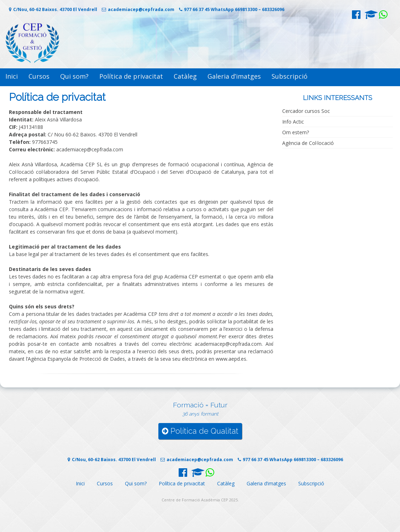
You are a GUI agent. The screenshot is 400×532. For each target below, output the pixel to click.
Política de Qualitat (200, 431)
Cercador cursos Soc (306, 111)
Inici (12, 76)
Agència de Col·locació (308, 143)
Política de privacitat (131, 76)
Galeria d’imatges (234, 76)
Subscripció (290, 76)
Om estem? (296, 132)
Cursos (39, 76)
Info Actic (293, 122)
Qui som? (74, 76)
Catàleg (185, 76)
